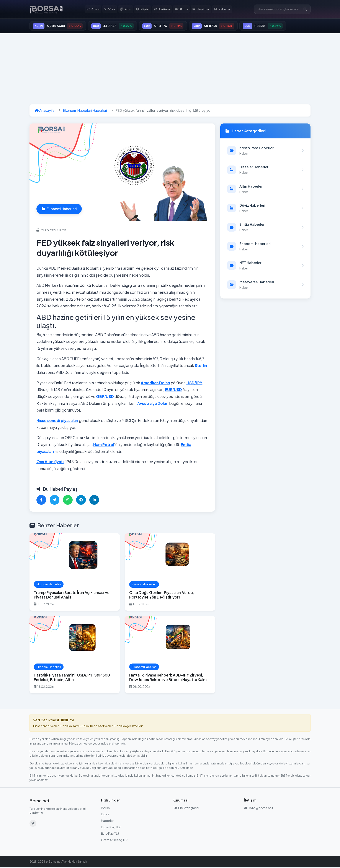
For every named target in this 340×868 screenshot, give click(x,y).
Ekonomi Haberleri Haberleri (85, 111)
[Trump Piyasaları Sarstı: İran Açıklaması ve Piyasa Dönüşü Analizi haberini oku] (75, 573)
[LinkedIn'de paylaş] (94, 501)
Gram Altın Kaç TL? (114, 841)
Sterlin (201, 367)
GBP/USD (105, 397)
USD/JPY (195, 384)
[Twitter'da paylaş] (55, 501)
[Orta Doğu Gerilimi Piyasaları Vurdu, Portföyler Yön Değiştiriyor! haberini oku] (170, 573)
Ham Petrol (104, 445)
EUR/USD (173, 391)
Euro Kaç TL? (110, 834)
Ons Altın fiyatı (50, 462)
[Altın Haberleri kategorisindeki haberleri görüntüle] (265, 190)
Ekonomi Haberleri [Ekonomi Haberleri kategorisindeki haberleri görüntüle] (59, 210)
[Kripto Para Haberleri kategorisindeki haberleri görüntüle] (265, 151)
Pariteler (163, 10)
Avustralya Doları (153, 404)
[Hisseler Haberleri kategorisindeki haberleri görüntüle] (265, 171)
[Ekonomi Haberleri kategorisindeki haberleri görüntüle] (265, 247)
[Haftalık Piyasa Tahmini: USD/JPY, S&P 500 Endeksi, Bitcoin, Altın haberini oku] (75, 656)
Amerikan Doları (155, 384)
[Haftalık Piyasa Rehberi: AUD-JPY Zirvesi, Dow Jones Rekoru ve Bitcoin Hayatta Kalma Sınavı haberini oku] (170, 656)
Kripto (143, 10)
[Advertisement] (170, 70)
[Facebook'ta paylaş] (41, 501)
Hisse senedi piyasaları (57, 421)
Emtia (182, 10)
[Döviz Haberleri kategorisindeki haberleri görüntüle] (265, 209)
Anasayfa (45, 111)
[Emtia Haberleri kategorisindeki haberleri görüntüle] (265, 228)
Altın (127, 10)
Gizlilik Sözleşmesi (186, 809)
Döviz (111, 10)
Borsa (94, 10)
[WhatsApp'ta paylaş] (68, 501)
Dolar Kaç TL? (111, 828)
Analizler (202, 10)
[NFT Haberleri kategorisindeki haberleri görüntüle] (265, 266)
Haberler (223, 10)
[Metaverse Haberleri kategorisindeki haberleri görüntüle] (265, 286)
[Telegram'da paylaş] (81, 501)
